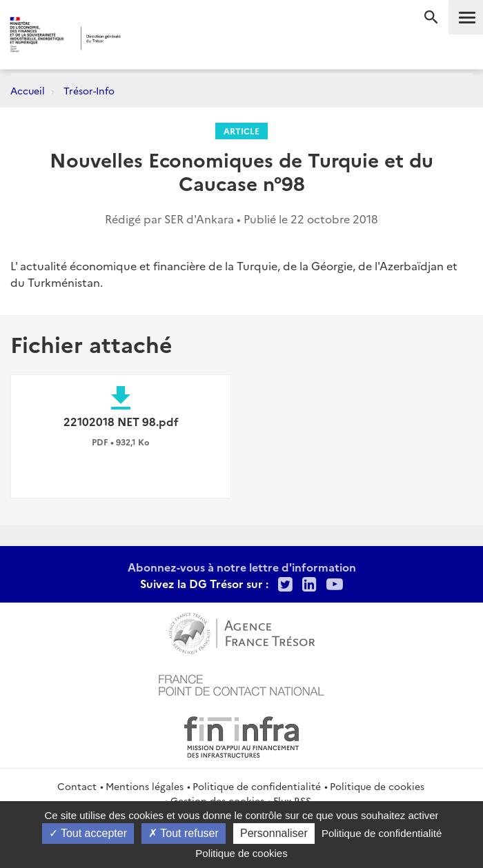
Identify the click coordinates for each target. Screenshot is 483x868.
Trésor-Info (89, 90)
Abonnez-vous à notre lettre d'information (242, 567)
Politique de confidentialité (257, 786)
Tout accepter (88, 833)
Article (241, 131)
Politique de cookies (377, 786)
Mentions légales (145, 786)
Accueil (28, 90)
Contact (77, 786)
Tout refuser (184, 833)
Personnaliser (274, 833)
